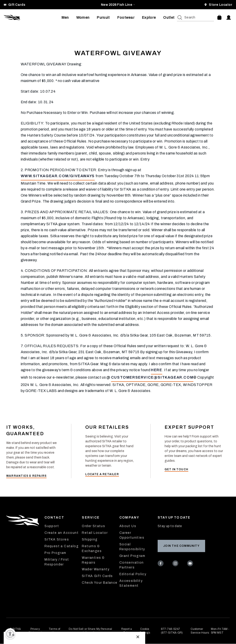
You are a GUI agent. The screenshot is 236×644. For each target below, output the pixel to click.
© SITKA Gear (15, 631)
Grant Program (132, 556)
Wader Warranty (96, 569)
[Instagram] (176, 564)
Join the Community (181, 546)
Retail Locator (95, 533)
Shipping (90, 539)
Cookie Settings (145, 631)
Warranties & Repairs (26, 476)
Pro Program (55, 553)
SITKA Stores (57, 539)
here (156, 370)
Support (52, 526)
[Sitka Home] (33, 18)
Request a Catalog (62, 546)
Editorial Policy (133, 574)
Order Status (93, 526)
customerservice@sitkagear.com (152, 377)
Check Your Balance (100, 583)
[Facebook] (161, 564)
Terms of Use (54, 631)
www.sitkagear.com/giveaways (58, 176)
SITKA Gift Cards (97, 576)
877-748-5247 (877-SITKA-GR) (172, 631)
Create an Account (62, 533)
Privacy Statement (35, 631)
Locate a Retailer (102, 474)
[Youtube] (191, 564)
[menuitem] (65, 18)
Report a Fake (127, 631)
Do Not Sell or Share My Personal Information (90, 631)
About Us (128, 526)
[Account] (229, 18)
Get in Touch (176, 469)
